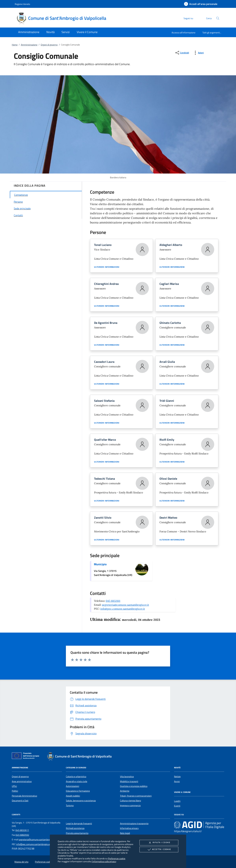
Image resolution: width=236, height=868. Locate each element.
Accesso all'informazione (183, 32)
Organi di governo (49, 45)
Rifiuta (159, 843)
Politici (15, 791)
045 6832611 (113, 601)
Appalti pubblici (73, 796)
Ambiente (125, 791)
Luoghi (177, 801)
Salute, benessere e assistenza (81, 801)
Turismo (70, 805)
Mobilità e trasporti (129, 781)
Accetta (159, 850)
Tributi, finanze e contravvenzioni (136, 796)
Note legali (125, 833)
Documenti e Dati (20, 801)
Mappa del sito (21, 862)
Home (15, 45)
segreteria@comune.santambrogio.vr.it (125, 605)
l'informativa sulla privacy (104, 861)
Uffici (14, 786)
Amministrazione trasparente (134, 823)
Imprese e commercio (130, 805)
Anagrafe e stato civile (77, 781)
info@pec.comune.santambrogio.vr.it (123, 609)
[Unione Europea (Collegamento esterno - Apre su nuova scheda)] (26, 756)
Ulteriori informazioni (107, 267)
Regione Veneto (22, 4)
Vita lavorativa (127, 776)
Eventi (177, 806)
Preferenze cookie (117, 858)
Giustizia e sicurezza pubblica (134, 786)
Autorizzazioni (73, 786)
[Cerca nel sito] (218, 18)
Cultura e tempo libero (130, 801)
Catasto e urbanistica (76, 776)
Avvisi (177, 781)
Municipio (100, 564)
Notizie (177, 776)
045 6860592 (22, 835)
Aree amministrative (22, 781)
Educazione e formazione (78, 791)
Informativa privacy (129, 828)
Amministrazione (29, 45)
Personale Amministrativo (24, 796)
